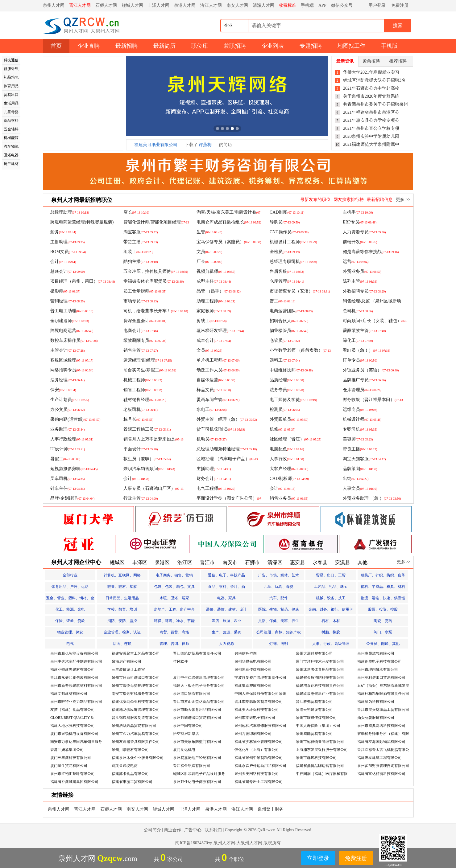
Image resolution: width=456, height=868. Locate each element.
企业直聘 (89, 46)
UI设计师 (68, 449)
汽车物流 (11, 146)
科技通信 (11, 60)
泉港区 (162, 562)
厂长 (209, 262)
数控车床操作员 (74, 340)
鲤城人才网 (132, 5)
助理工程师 (216, 301)
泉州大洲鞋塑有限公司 (314, 653)
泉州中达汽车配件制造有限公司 (76, 661)
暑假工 (65, 459)
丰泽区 (140, 562)
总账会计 (67, 271)
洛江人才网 (211, 5)
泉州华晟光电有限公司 (253, 661)
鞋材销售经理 (145, 400)
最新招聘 (126, 46)
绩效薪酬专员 (145, 340)
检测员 (285, 409)
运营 (356, 262)
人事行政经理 (72, 439)
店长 (136, 212)
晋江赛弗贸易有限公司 (314, 702)
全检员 (285, 252)
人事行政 (287, 459)
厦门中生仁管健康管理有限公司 (199, 678)
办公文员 (67, 409)
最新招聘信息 (380, 200)
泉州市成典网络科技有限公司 (381, 726)
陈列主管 (360, 281)
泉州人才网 (54, 5)
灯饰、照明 (279, 644)
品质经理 (287, 380)
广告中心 (193, 830)
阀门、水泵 (383, 632)
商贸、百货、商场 (174, 632)
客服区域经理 (72, 360)
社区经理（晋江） (295, 439)
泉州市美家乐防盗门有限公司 (197, 742)
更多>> (404, 562)
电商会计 (141, 331)
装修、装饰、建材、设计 (226, 609)
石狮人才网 (106, 5)
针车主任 (67, 488)
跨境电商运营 (72, 331)
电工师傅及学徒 (293, 400)
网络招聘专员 (72, 370)
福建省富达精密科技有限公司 (381, 774)
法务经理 (67, 380)
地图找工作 (351, 46)
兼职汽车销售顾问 (149, 469)
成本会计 (214, 340)
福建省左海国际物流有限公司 (381, 742)
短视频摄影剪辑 (74, 469)
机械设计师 (362, 419)
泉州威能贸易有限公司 (314, 734)
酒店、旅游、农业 (226, 621)
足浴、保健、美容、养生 (279, 621)
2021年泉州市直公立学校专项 (371, 128)
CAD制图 (287, 212)
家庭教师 (214, 311)
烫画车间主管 (218, 400)
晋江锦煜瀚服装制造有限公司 (136, 718)
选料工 (285, 360)
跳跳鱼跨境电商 (125, 766)
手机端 (307, 5)
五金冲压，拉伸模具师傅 (156, 271)
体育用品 (11, 86)
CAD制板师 (289, 479)
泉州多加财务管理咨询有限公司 (383, 766)
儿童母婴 (11, 112)
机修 (282, 429)
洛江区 (185, 562)
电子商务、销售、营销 (174, 575)
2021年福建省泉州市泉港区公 (371, 112)
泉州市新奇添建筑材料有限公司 (76, 686)
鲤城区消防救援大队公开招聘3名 (374, 80)
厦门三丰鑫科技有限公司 (71, 758)
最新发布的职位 (315, 200)
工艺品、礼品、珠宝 (331, 587)
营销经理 (67, 301)
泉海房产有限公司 (126, 661)
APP (322, 5)
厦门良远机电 (184, 750)
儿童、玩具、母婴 (279, 587)
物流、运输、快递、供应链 (383, 598)
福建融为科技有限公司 (376, 702)
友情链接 (62, 795)
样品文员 (214, 390)
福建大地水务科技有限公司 (73, 726)
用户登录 (377, 5)
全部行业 (70, 575)
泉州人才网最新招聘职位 (82, 200)
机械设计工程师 (293, 242)
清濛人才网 (263, 5)
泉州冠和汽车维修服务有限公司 (260, 726)
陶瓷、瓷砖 (383, 621)
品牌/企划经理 (72, 498)
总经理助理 (70, 212)
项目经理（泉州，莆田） (83, 281)
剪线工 (211, 321)
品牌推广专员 (364, 380)
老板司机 (141, 409)
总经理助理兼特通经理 (227, 449)
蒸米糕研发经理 (220, 331)
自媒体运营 (216, 380)
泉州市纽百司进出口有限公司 (136, 678)
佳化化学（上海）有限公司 (257, 750)
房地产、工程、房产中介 (174, 609)
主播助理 (67, 242)
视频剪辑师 (216, 271)
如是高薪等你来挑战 (371, 252)
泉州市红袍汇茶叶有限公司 (73, 774)
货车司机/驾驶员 (221, 429)
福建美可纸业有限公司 (156, 145)
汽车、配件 (279, 598)
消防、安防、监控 (122, 621)
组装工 (138, 252)
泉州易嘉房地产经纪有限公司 (197, 758)
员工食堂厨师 (145, 291)
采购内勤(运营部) (75, 419)
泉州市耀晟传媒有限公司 (316, 718)
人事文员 (360, 488)
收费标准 (288, 5)
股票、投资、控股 (383, 609)
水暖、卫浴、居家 (174, 598)
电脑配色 (287, 449)
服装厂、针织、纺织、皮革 (383, 575)
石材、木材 (331, 621)
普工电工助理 (72, 311)
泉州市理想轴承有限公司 (378, 669)
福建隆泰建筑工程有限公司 (379, 758)
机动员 (211, 439)
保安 (63, 390)
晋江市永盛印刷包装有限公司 (74, 678)
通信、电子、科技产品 (226, 575)
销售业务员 (289, 498)
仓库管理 (287, 281)
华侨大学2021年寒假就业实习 (371, 72)
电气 (70, 644)
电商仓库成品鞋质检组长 (229, 222)
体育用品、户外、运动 (70, 587)
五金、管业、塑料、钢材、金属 (70, 599)
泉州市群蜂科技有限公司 (316, 758)
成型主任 (214, 281)
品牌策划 (360, 469)
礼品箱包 (11, 77)
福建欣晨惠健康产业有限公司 (320, 694)
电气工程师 (216, 488)
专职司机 (360, 429)
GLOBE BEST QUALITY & (72, 718)
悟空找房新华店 (186, 734)
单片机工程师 (218, 360)
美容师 (358, 439)
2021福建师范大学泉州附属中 (371, 144)
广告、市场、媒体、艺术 (279, 575)
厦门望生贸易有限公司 (69, 766)
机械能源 (11, 138)
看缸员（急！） (366, 350)
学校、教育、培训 (122, 609)
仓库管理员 (362, 390)
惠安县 (297, 562)
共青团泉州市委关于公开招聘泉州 (375, 104)
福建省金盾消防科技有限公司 (320, 678)
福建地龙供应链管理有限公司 (136, 710)
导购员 (285, 222)
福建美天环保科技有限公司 (257, 710)
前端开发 (360, 242)
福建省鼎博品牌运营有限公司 (320, 766)
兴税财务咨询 (246, 653)
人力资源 (226, 644)
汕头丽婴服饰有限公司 (376, 718)
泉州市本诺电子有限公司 (255, 718)
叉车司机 (67, 479)
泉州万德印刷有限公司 (253, 734)
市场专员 (141, 301)
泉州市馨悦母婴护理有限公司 (136, 686)
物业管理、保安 (70, 632)
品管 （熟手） (219, 291)
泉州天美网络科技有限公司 (257, 774)
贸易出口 (11, 95)
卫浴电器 (11, 155)
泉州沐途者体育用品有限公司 (320, 669)
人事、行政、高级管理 (331, 644)
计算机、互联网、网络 (122, 575)
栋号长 (138, 419)
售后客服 (287, 271)
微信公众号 (342, 5)
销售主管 (141, 350)
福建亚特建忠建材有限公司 (73, 669)
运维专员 (360, 409)
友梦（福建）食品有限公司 (73, 710)
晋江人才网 (80, 5)
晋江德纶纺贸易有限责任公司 (197, 653)
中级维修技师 (291, 370)
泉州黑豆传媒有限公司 (253, 669)
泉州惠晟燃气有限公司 (376, 653)
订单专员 (360, 360)
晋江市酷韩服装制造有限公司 (259, 702)
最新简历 (164, 46)
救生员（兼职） (147, 459)
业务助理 (67, 429)
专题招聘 (311, 46)
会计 (63, 262)
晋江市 (207, 562)
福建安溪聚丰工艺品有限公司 (136, 653)
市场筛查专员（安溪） (300, 291)
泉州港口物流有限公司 (192, 694)
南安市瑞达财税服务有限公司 (136, 694)
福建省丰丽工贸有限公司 (132, 782)
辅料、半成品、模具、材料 (383, 587)
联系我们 (213, 830)
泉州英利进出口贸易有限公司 (381, 678)
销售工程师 (143, 390)
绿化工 (358, 340)
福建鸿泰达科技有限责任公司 (320, 686)
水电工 (211, 409)
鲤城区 (117, 562)
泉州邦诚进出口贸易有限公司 (197, 718)
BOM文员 (68, 252)
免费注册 (400, 5)
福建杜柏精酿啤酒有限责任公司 (383, 694)
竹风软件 (180, 661)
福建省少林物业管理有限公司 (259, 742)
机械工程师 (143, 380)
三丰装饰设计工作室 (128, 669)
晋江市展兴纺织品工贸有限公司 (383, 710)
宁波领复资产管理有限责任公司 (260, 678)
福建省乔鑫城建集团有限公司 (74, 782)
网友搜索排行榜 (349, 200)
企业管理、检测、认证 (122, 632)
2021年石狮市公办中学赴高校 (371, 88)
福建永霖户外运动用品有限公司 (260, 766)
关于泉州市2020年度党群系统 (371, 96)
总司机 (358, 311)
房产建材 (11, 164)
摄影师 (65, 291)
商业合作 (172, 830)
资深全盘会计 (145, 321)
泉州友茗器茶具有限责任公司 (136, 742)
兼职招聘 (235, 46)
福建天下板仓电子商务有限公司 (199, 686)
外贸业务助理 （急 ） (372, 498)
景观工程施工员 (147, 429)
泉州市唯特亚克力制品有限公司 (76, 702)
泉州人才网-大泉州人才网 (238, 843)
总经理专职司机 (293, 262)
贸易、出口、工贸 (331, 575)
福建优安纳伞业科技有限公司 (136, 702)
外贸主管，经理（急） (227, 419)
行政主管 (141, 498)
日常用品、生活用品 (122, 598)
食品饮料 (11, 121)
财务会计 (214, 479)
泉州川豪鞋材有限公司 (130, 750)
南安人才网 (237, 5)
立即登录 (318, 858)
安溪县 (342, 562)
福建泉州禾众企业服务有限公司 (138, 758)
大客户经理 (289, 469)
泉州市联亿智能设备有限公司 (74, 653)
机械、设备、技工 (331, 598)
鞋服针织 (11, 69)
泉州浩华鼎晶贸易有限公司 (134, 726)
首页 (56, 46)
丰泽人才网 (159, 5)
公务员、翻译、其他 (383, 644)
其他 (363, 562)
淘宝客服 (141, 232)
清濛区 (275, 562)
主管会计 (67, 350)
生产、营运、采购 (226, 632)
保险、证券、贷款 (70, 621)
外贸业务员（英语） (371, 370)
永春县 (320, 562)
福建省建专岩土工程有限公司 (259, 782)
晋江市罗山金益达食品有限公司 (199, 702)
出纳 (356, 479)
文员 (209, 252)
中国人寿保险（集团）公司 (318, 726)
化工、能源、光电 (70, 609)
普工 (282, 301)
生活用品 (11, 103)
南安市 (230, 562)
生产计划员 (70, 400)
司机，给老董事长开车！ (156, 311)
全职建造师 (70, 321)
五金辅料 (11, 129)
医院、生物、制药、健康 (279, 609)
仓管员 (285, 340)
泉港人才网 (185, 5)
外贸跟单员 (289, 419)
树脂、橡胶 (331, 632)
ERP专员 (360, 222)
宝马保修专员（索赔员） (229, 242)
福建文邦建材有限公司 (69, 694)
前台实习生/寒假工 (150, 370)
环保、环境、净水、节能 (174, 621)
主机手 (358, 212)
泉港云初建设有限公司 (314, 710)
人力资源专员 (364, 232)
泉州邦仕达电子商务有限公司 (197, 782)
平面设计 (141, 449)
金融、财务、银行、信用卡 (331, 609)
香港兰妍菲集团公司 (67, 750)
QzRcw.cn (267, 830)
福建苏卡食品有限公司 (130, 774)
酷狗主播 (141, 262)
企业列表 (273, 46)
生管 (209, 232)
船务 (63, 232)
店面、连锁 (122, 644)
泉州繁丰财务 (271, 809)
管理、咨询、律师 (174, 644)
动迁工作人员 (218, 370)
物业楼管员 (289, 331)
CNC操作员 (289, 232)
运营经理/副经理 (148, 360)
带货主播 (141, 242)
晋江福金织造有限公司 (192, 766)
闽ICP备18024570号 (194, 843)
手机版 (389, 46)
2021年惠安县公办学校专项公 (371, 120)
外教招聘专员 (364, 291)
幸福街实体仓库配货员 (153, 281)
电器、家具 (226, 598)
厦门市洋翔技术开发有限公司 (320, 661)
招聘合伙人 (289, 321)
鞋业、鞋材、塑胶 (122, 587)
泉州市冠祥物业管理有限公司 (320, 742)
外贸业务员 (362, 271)
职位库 (200, 46)
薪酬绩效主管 (364, 331)
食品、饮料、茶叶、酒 (226, 587)
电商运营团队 (291, 311)
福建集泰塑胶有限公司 (253, 686)
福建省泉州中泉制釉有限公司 (259, 758)
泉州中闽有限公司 (188, 726)
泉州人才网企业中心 (76, 562)
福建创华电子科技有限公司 (379, 661)
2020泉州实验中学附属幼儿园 (371, 136)
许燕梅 (205, 145)
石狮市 (252, 562)
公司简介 (152, 830)
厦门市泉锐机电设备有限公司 (74, 734)
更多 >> (403, 200)
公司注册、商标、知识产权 (279, 632)
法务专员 (287, 390)
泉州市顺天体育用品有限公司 (197, 710)
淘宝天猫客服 (364, 459)
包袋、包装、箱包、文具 (174, 587)
